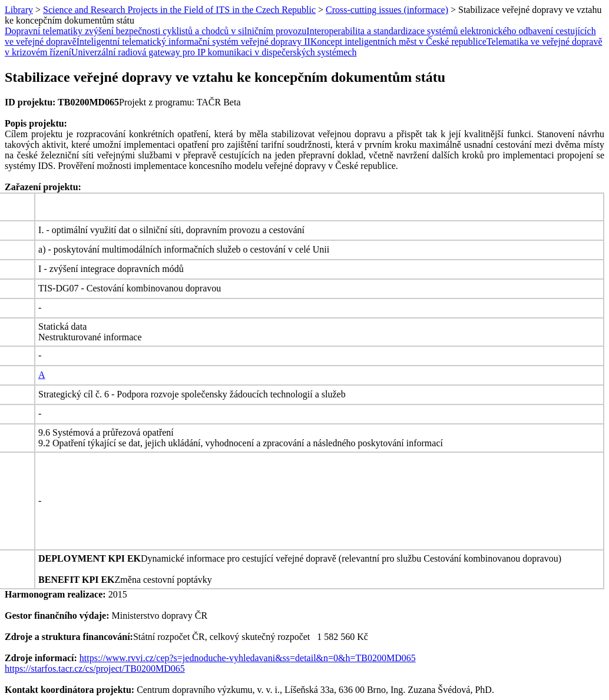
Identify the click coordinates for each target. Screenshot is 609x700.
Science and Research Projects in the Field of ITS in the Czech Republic (179, 10)
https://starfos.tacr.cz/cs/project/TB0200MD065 (95, 669)
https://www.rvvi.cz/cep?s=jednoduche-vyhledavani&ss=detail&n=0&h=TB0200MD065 (248, 658)
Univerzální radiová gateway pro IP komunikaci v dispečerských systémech (214, 52)
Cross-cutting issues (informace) (387, 10)
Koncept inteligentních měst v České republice (398, 42)
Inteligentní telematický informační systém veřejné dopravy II (193, 42)
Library (19, 10)
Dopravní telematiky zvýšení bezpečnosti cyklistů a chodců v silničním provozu (155, 31)
